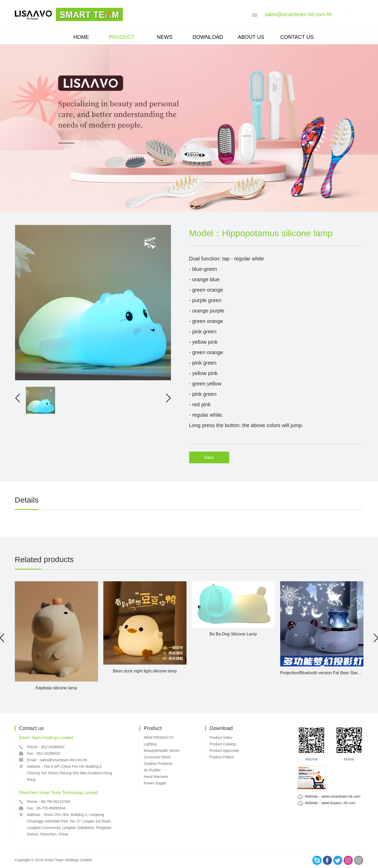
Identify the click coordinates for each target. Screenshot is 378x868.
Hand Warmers (156, 777)
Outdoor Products (158, 764)
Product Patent (222, 757)
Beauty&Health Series (162, 751)
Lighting (150, 744)
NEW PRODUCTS (159, 738)
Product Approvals (224, 751)
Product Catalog (222, 744)
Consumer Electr (157, 757)
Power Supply (155, 783)
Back (209, 457)
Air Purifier (152, 770)
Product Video (221, 738)
